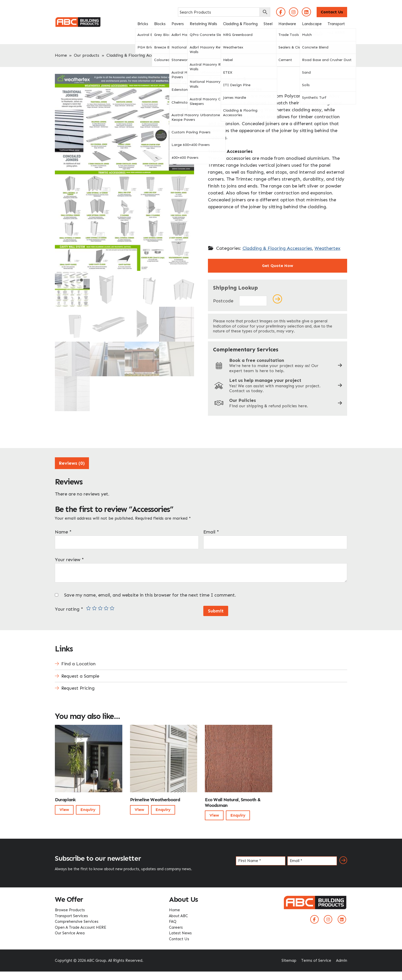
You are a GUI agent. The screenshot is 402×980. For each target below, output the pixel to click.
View (64, 809)
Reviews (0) (72, 462)
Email (211, 531)
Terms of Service (316, 959)
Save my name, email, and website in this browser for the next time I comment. (150, 594)
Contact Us (332, 12)
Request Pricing (78, 687)
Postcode (223, 301)
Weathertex (328, 248)
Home (61, 55)
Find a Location (78, 663)
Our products (87, 55)
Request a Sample (80, 675)
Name (63, 531)
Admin (342, 959)
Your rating (69, 608)
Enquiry (88, 809)
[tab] (72, 462)
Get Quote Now (278, 266)
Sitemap (289, 959)
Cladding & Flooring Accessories (138, 55)
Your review (69, 559)
